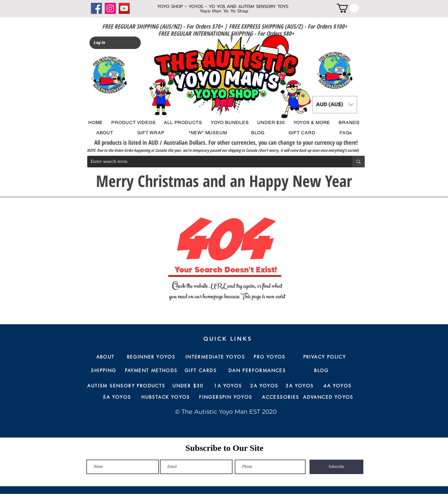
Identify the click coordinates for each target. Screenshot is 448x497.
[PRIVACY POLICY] (325, 357)
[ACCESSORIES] (281, 397)
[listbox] (335, 105)
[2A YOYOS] (264, 386)
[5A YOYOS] (117, 397)
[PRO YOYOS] (270, 357)
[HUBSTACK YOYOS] (166, 397)
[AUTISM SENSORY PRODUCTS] (126, 386)
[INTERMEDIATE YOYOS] (215, 357)
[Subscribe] (336, 467)
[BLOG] (321, 371)
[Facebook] (96, 8)
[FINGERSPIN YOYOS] (226, 397)
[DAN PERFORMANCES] (257, 371)
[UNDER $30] (188, 386)
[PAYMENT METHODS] (151, 371)
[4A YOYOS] (338, 386)
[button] (348, 8)
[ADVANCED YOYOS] (328, 397)
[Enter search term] (216, 162)
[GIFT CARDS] (201, 371)
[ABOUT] (105, 357)
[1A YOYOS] (228, 386)
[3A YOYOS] (300, 386)
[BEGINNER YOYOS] (151, 357)
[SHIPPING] (104, 371)
